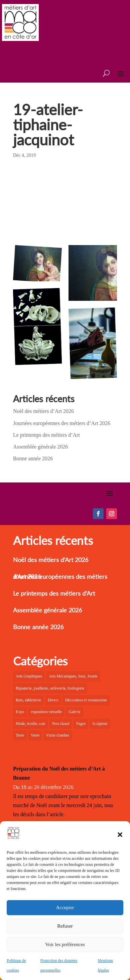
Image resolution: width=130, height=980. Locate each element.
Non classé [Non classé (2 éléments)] (61, 724)
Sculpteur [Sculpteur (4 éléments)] (100, 724)
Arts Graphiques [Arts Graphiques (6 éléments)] (29, 676)
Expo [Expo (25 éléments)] (20, 712)
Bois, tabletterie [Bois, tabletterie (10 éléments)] (28, 700)
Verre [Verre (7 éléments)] (35, 735)
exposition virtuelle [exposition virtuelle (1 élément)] (46, 712)
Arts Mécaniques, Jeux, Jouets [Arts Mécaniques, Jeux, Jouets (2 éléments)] (73, 676)
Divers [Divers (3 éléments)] (53, 700)
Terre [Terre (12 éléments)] (20, 735)
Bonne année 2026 (33, 458)
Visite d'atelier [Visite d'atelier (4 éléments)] (58, 735)
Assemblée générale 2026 (40, 447)
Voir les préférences (65, 944)
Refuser (65, 926)
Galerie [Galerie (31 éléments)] (74, 712)
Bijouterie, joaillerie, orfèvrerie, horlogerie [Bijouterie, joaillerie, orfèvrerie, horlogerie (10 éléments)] (50, 688)
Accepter (65, 907)
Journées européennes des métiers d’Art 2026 (62, 423)
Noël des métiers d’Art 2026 (43, 411)
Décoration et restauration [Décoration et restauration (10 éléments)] (86, 700)
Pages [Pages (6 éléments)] (81, 724)
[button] (120, 835)
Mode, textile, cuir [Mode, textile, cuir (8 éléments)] (31, 724)
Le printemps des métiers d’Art (46, 435)
